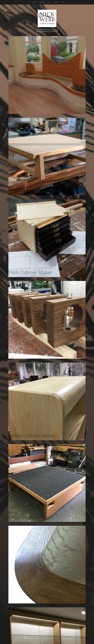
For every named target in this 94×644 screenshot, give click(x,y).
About (34, 2)
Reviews (42, 2)
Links (49, 2)
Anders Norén (50, 637)
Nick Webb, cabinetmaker (50, 634)
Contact (56, 2)
